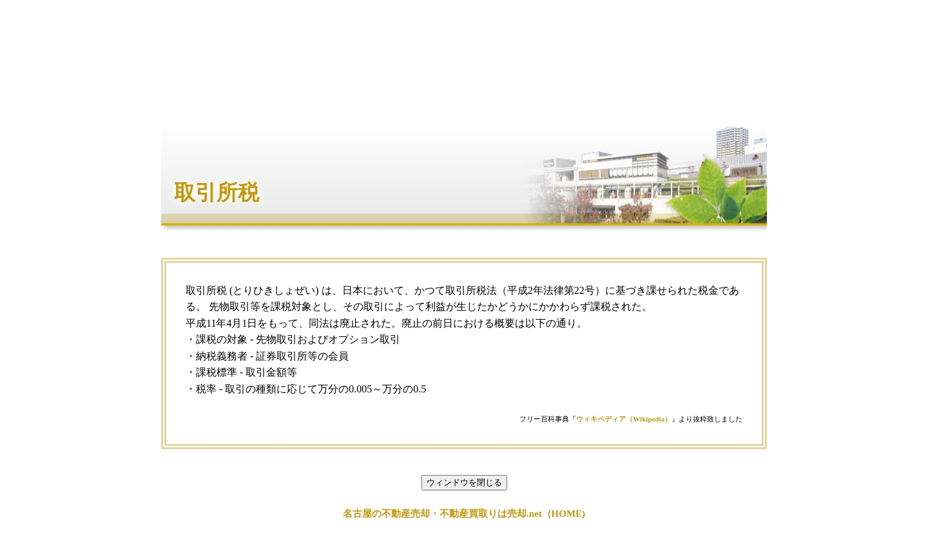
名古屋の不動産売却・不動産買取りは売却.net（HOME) (464, 514)
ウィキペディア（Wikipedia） (624, 419)
